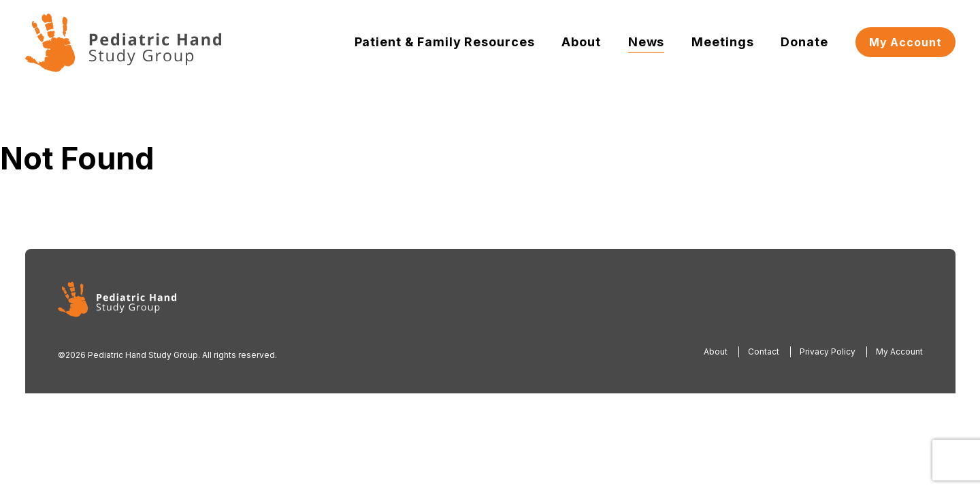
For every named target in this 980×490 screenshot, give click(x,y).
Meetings (722, 42)
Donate (804, 42)
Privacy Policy (828, 352)
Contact (764, 352)
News (647, 42)
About (581, 42)
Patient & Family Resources (445, 42)
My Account (905, 42)
